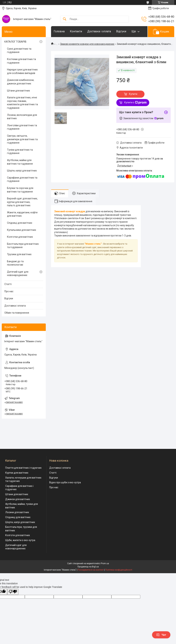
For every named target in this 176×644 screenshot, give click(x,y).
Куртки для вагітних (17, 473)
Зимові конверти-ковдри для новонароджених (87, 44)
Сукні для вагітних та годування (19, 51)
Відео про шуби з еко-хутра (65, 482)
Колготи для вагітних (18, 535)
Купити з (135, 103)
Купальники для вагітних (22, 230)
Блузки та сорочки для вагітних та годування (20, 190)
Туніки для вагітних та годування (20, 152)
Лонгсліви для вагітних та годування (22, 127)
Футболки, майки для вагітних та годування (20, 162)
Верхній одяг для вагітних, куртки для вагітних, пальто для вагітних (22, 202)
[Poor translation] (13, 592)
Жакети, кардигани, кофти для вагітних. (22, 214)
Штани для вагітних (18, 91)
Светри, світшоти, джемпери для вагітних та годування (22, 139)
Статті (8, 284)
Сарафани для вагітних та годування (22, 179)
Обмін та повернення (17, 313)
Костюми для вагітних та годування (21, 61)
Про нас (9, 291)
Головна (59, 31)
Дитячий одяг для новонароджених (18, 274)
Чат (161, 635)
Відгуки (121, 31)
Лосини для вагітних (17, 512)
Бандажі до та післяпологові (15, 263)
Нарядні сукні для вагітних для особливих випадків (22, 71)
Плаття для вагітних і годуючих (23, 468)
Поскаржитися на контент (91, 570)
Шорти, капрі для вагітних (22, 171)
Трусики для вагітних (19, 254)
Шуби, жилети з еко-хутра (20, 540)
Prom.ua (105, 563)
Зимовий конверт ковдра (70, 211)
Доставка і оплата (99, 31)
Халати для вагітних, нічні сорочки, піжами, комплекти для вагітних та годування (22, 103)
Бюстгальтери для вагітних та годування (23, 246)
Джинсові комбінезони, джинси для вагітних (21, 82)
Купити (133, 94)
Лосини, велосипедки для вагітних (22, 117)
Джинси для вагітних (18, 499)
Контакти (76, 31)
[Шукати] (65, 19)
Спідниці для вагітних (20, 223)
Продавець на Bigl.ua (88, 567)
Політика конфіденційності (119, 570)
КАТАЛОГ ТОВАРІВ (15, 42)
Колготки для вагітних (20, 237)
